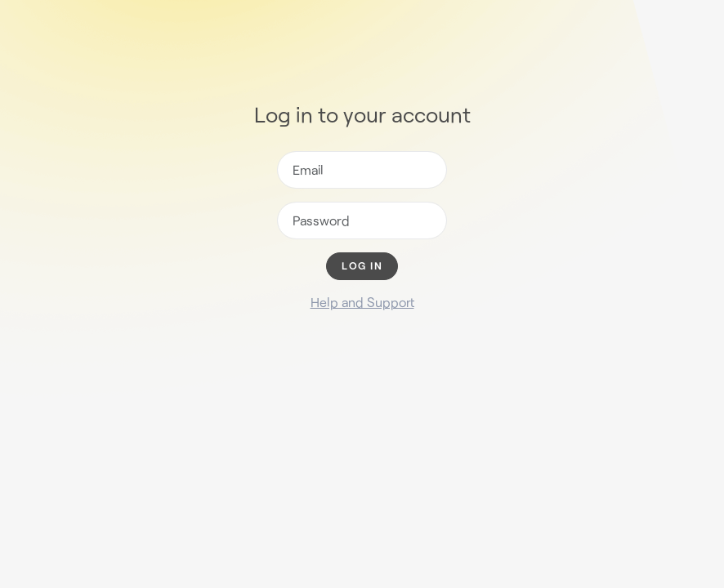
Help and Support (362, 302)
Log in (362, 266)
